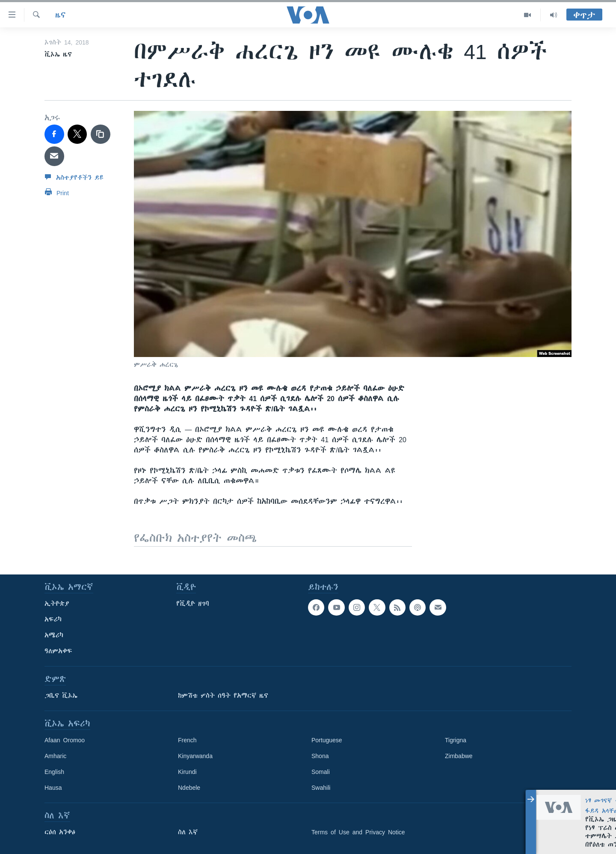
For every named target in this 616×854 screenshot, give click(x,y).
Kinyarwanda (195, 756)
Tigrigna (456, 740)
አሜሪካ (54, 635)
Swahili (321, 788)
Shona (320, 756)
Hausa (53, 788)
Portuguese (327, 740)
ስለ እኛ (188, 832)
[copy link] (101, 134)
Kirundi (187, 772)
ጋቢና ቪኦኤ (61, 696)
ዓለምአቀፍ (58, 651)
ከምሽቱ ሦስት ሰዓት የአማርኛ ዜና (223, 696)
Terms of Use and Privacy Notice (358, 832)
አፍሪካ (53, 619)
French (187, 740)
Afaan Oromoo (65, 740)
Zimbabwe (459, 756)
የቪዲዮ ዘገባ (193, 604)
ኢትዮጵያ (57, 604)
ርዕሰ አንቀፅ (60, 832)
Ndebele (189, 788)
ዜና (61, 15)
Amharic (55, 756)
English (54, 772)
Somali (321, 772)
